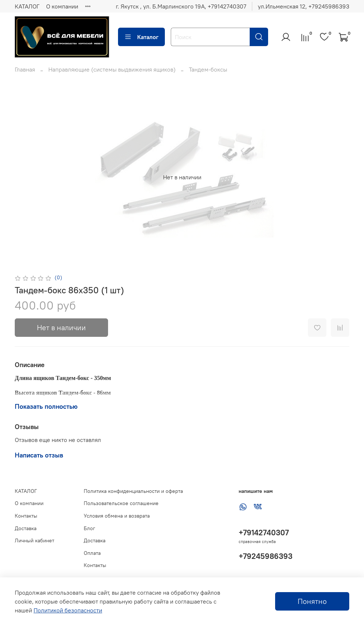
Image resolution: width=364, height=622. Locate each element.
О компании (62, 6)
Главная (25, 69)
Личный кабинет (34, 540)
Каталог (141, 37)
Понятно (312, 601)
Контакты (26, 516)
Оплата (92, 553)
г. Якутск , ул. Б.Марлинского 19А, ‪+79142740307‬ (181, 6)
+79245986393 (266, 556)
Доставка (26, 528)
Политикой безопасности (68, 610)
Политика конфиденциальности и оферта (133, 491)
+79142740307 (264, 533)
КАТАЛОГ (27, 6)
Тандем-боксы (208, 69)
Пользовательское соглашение (121, 503)
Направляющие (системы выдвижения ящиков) (112, 69)
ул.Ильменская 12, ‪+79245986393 (304, 6)
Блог (89, 528)
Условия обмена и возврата (117, 516)
